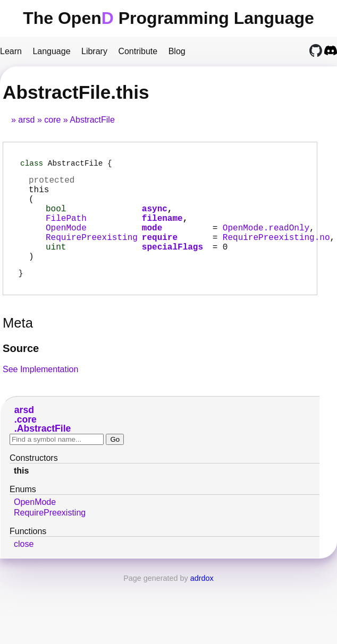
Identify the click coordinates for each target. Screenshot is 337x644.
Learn (11, 51)
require (160, 253)
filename (162, 230)
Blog (177, 51)
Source (21, 371)
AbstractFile (92, 120)
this (21, 493)
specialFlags (172, 265)
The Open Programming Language (168, 18)
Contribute (138, 51)
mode (152, 242)
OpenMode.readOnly (266, 242)
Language (51, 51)
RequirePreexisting (92, 253)
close (24, 566)
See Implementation (40, 392)
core (52, 120)
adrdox (202, 600)
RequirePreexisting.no (276, 253)
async (155, 218)
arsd (26, 120)
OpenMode (66, 242)
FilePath (66, 230)
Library (94, 51)
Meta (18, 345)
